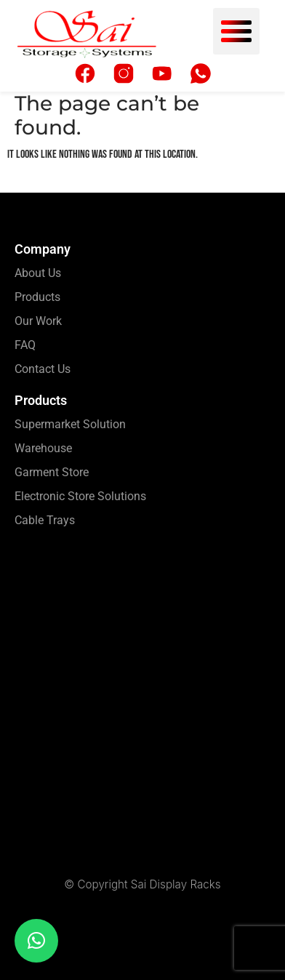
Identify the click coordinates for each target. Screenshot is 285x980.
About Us (38, 273)
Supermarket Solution (70, 424)
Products (37, 297)
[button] (236, 31)
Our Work (38, 321)
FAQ (25, 345)
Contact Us (43, 369)
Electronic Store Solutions (80, 496)
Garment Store (52, 472)
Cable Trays (45, 520)
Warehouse (43, 448)
